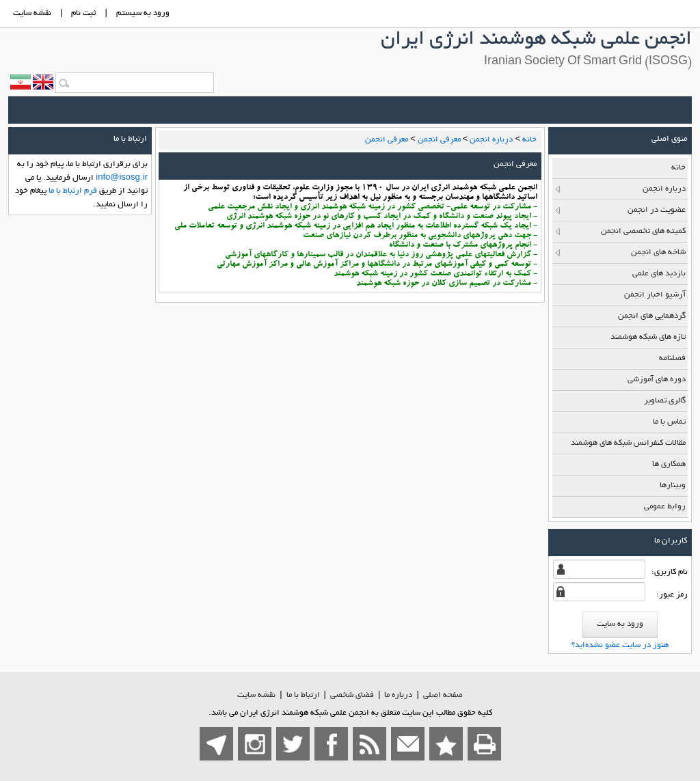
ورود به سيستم (143, 13)
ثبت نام (83, 13)
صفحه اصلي (443, 695)
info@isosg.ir (122, 178)
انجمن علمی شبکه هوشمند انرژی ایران (536, 40)
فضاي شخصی (352, 695)
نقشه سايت (32, 13)
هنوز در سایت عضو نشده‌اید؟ (620, 645)
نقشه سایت (256, 695)
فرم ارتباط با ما (73, 191)
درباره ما (398, 695)
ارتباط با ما (303, 695)
